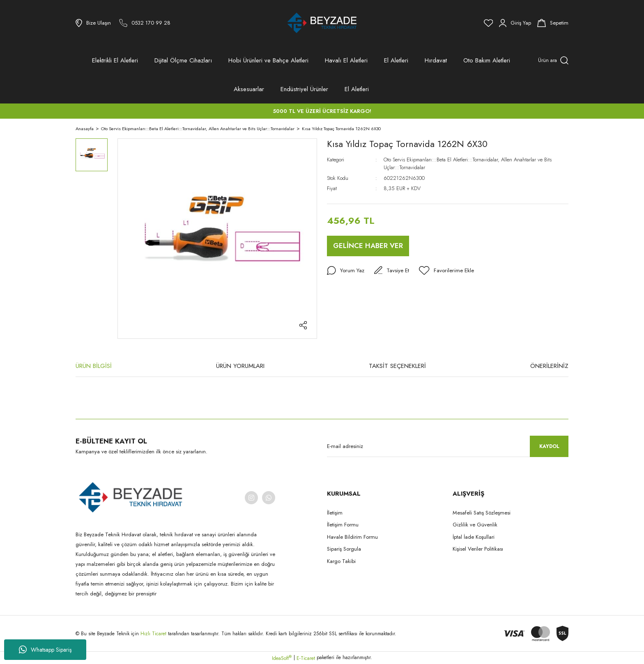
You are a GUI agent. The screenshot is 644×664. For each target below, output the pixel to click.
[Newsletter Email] (448, 446)
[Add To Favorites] (447, 271)
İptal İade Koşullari (474, 537)
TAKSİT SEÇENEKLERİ (397, 366)
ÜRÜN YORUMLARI (240, 366)
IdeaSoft (282, 658)
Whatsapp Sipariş (45, 650)
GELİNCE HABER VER (368, 246)
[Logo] (322, 23)
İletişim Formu (343, 525)
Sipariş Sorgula (344, 549)
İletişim (335, 513)
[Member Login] (515, 23)
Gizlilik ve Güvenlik (475, 525)
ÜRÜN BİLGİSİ (94, 366)
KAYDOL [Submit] (549, 446)
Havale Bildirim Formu (352, 537)
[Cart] (553, 23)
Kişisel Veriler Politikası (478, 549)
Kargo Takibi (341, 561)
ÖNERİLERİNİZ (549, 366)
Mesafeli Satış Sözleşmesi (482, 513)
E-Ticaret (306, 658)
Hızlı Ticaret (154, 634)
